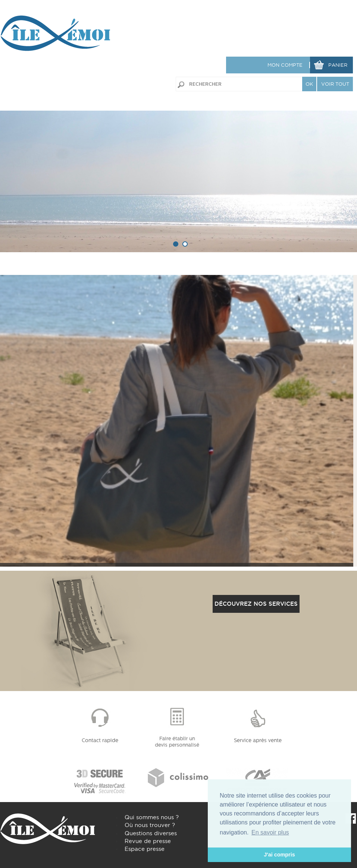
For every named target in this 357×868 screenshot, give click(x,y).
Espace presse (145, 849)
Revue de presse (148, 841)
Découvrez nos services (256, 604)
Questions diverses (151, 833)
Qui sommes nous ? (152, 817)
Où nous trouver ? (150, 825)
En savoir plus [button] (270, 832)
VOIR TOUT (335, 84)
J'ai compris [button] (279, 855)
